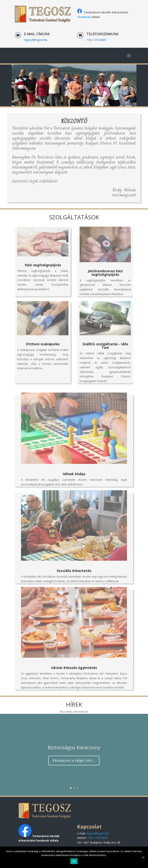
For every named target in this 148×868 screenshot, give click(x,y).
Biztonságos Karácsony (74, 752)
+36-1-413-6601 (96, 40)
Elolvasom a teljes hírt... (74, 765)
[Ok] (143, 857)
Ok (74, 861)
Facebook (84, 17)
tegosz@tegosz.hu (35, 40)
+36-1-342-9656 (97, 838)
